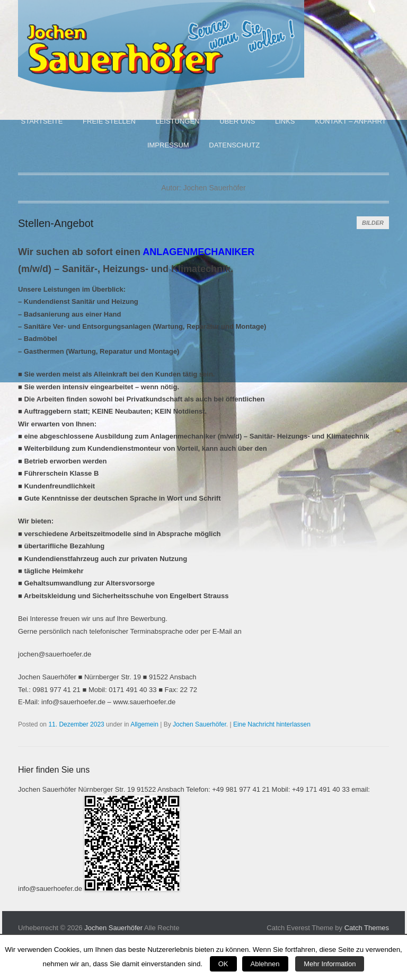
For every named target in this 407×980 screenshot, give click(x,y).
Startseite (42, 121)
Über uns (237, 121)
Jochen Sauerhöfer (200, 724)
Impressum (168, 145)
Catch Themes (367, 928)
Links (285, 121)
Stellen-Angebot (56, 223)
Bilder (373, 223)
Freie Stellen (109, 121)
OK (223, 964)
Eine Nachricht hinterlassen (272, 724)
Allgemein (144, 724)
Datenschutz (234, 145)
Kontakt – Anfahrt (350, 121)
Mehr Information (330, 964)
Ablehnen (265, 964)
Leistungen (177, 121)
